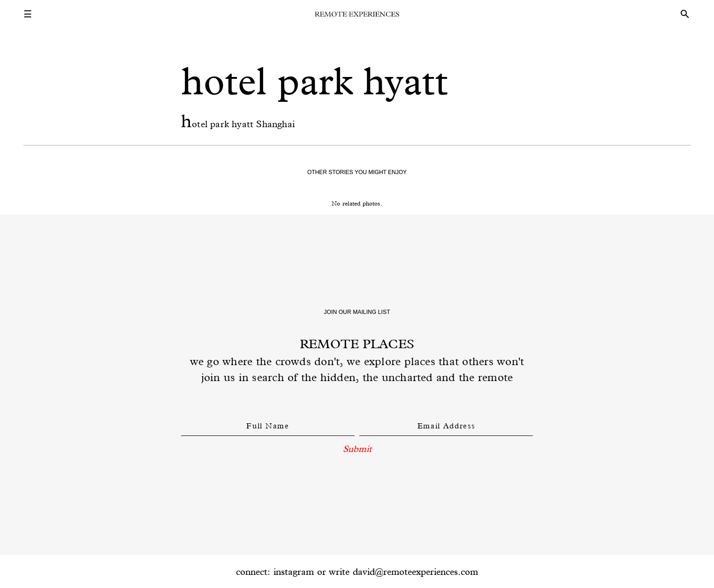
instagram (294, 572)
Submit (357, 449)
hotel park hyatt (315, 81)
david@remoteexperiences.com (415, 572)
